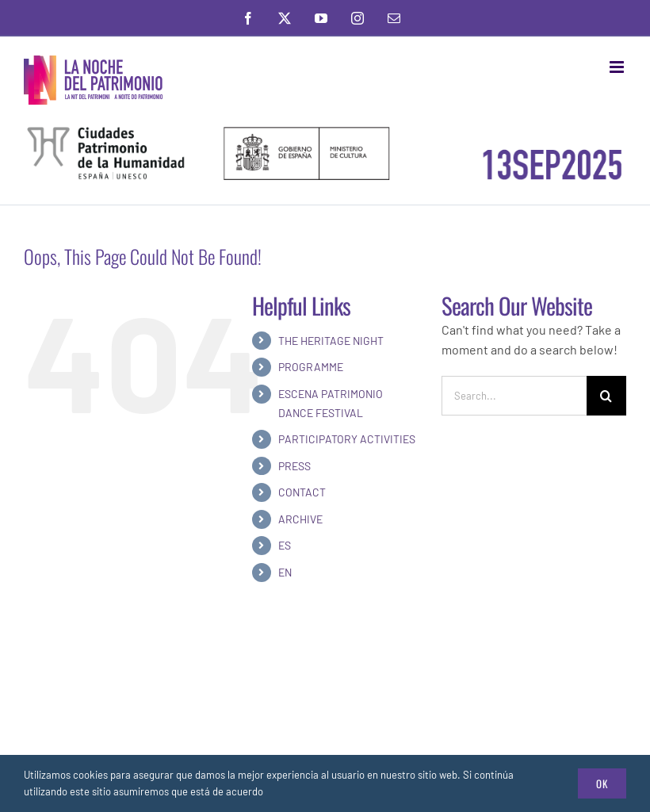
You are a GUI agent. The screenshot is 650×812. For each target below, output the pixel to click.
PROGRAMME (311, 367)
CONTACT (302, 492)
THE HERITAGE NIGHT (331, 341)
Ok (602, 783)
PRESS (294, 466)
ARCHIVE (300, 519)
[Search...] (514, 396)
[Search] (606, 396)
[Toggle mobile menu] (618, 67)
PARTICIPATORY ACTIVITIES (347, 439)
